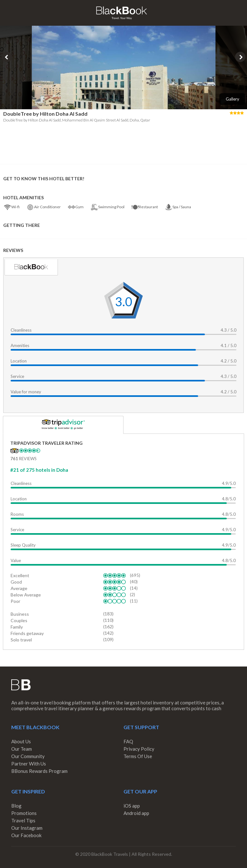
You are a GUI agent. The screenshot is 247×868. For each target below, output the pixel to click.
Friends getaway (27, 633)
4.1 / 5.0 (229, 345)
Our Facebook (26, 835)
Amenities (20, 345)
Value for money (26, 392)
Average (19, 588)
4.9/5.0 (229, 483)
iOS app (132, 806)
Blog (16, 806)
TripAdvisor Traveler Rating (46, 443)
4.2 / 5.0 (229, 361)
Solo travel (21, 640)
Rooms (17, 514)
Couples (19, 620)
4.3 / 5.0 (229, 330)
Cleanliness (21, 330)
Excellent (20, 575)
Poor (15, 601)
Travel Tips (23, 820)
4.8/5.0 (229, 499)
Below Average (26, 595)
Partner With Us (29, 764)
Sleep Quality (23, 545)
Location (19, 361)
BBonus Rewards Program (39, 771)
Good (16, 582)
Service (17, 376)
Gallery (233, 99)
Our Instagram (27, 828)
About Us (21, 741)
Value (16, 560)
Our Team (22, 749)
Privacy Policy (139, 749)
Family (17, 627)
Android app (136, 813)
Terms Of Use (138, 756)
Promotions (24, 813)
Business (20, 614)
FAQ (128, 741)
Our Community (28, 756)
